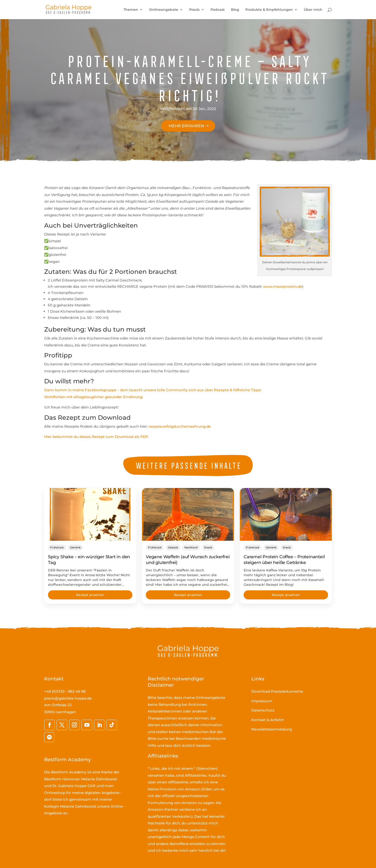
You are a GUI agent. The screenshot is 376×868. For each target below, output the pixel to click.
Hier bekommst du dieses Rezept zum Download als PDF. (97, 437)
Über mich (313, 10)
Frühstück (57, 547)
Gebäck (173, 547)
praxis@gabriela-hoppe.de (68, 698)
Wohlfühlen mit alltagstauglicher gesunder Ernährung (93, 397)
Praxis (194, 10)
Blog (235, 10)
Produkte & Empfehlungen (269, 10)
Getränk (75, 547)
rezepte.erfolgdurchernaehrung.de (180, 426)
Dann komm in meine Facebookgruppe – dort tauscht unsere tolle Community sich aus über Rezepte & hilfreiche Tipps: (153, 390)
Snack (208, 547)
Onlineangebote (164, 10)
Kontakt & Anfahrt (268, 720)
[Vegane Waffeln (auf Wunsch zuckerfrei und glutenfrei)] (188, 514)
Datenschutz (263, 710)
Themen (131, 10)
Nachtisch (191, 547)
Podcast (218, 10)
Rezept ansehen (90, 595)
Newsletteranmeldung (272, 729)
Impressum (262, 701)
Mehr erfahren (186, 126)
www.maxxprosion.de (283, 286)
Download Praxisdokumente (277, 691)
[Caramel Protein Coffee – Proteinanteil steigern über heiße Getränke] (286, 514)
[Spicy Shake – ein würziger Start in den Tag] (90, 514)
